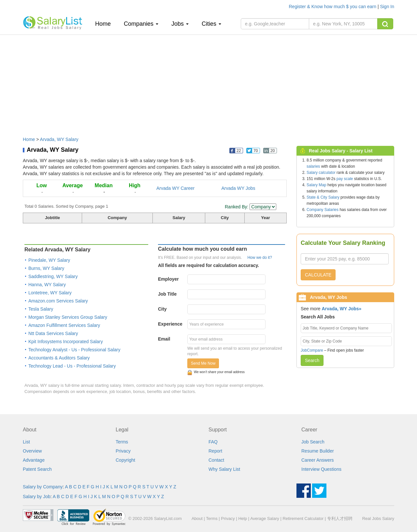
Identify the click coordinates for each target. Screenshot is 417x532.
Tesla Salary (41, 309)
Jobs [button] (180, 24)
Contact (216, 460)
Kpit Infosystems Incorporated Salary (66, 342)
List (26, 442)
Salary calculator (321, 173)
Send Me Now (203, 363)
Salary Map (316, 185)
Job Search (313, 442)
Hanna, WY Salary (47, 285)
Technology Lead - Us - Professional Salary (72, 366)
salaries (313, 166)
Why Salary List (224, 469)
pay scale (345, 179)
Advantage (34, 460)
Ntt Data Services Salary (53, 333)
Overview (32, 451)
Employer (168, 279)
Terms (122, 442)
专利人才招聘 (340, 518)
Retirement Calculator (303, 518)
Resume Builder (318, 451)
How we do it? (259, 258)
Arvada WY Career (175, 188)
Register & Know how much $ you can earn (333, 7)
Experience (170, 324)
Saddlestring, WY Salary (53, 276)
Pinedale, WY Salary (49, 260)
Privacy (123, 451)
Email (164, 339)
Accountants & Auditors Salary (59, 358)
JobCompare (312, 350)
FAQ (213, 442)
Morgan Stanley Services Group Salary (68, 317)
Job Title (167, 294)
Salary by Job (37, 497)
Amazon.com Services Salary (58, 301)
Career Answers (318, 460)
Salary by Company (43, 487)
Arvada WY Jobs (238, 188)
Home (105, 24)
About (197, 518)
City (162, 309)
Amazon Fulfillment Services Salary (64, 325)
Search (312, 360)
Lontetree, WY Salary (50, 293)
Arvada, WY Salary (59, 139)
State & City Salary (323, 197)
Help (243, 518)
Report (215, 451)
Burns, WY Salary (46, 268)
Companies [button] (141, 24)
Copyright (125, 460)
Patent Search (37, 469)
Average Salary (265, 518)
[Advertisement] (208, 82)
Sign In (387, 7)
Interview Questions (321, 469)
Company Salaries (323, 210)
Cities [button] (211, 24)
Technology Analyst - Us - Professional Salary (74, 350)
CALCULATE (318, 275)
